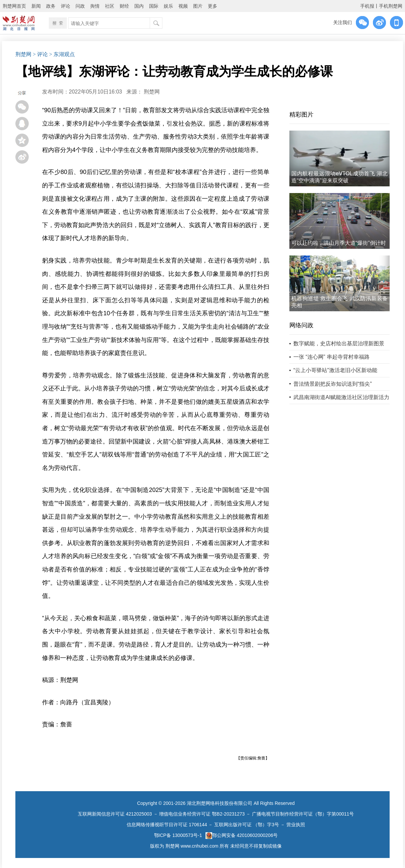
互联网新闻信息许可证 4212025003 (115, 814)
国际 (154, 6)
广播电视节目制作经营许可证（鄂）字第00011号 (303, 814)
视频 (183, 6)
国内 (139, 6)
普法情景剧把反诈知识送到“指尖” (333, 384)
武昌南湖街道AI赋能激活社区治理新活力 (341, 397)
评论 (65, 6)
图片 (198, 6)
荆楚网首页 (14, 6)
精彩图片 (301, 115)
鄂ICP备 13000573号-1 (178, 835)
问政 (80, 6)
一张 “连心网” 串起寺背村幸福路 (331, 357)
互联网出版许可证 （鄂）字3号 (247, 825)
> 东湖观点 (62, 54)
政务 (51, 6)
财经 (124, 6)
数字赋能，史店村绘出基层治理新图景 (339, 343)
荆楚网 (23, 54)
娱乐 (168, 6)
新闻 (36, 6)
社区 (110, 6)
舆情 (95, 6)
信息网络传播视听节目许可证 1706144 (167, 825)
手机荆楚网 (391, 6)
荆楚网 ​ (152, 92)
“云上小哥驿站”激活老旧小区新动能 (335, 370)
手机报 (367, 6)
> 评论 (40, 54)
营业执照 (296, 825)
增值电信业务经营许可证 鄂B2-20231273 (202, 814)
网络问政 (301, 325)
